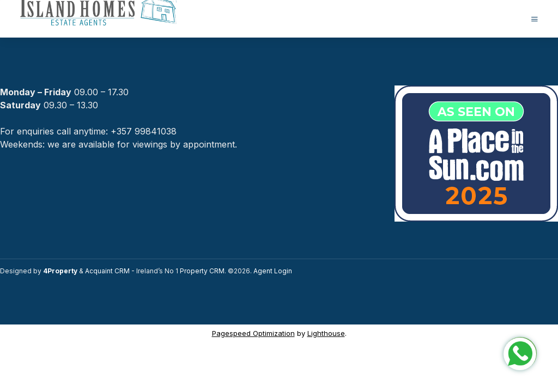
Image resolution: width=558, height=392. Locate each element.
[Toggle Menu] (535, 19)
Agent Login (273, 271)
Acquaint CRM (107, 271)
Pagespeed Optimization (253, 333)
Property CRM (202, 271)
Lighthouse (326, 333)
